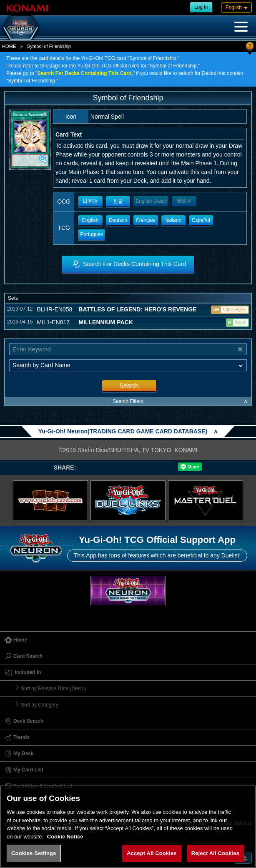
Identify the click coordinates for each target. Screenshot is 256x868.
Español (201, 220)
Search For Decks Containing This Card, (85, 73)
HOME (9, 46)
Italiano (173, 220)
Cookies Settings (34, 853)
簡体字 (184, 201)
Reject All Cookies (215, 853)
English (90, 220)
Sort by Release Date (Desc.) (53, 689)
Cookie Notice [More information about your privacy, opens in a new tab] (65, 837)
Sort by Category (40, 705)
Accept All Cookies (152, 853)
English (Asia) (151, 201)
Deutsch (118, 220)
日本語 (90, 201)
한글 (118, 201)
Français (146, 220)
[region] (128, 827)
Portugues (92, 234)
